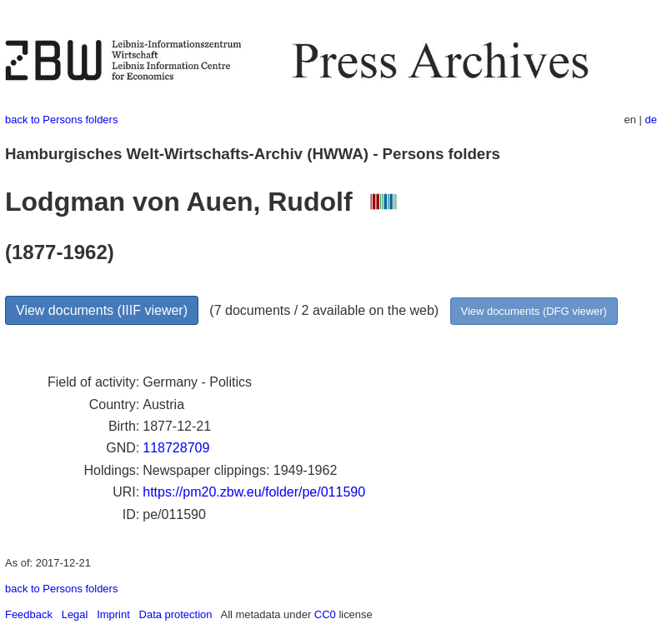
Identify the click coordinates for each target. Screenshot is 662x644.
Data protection (176, 614)
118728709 (176, 448)
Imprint (113, 614)
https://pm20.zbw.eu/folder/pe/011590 (254, 492)
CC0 (325, 614)
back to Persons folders (61, 120)
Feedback (29, 614)
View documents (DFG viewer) (534, 311)
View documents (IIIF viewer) (102, 310)
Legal (75, 614)
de (651, 120)
